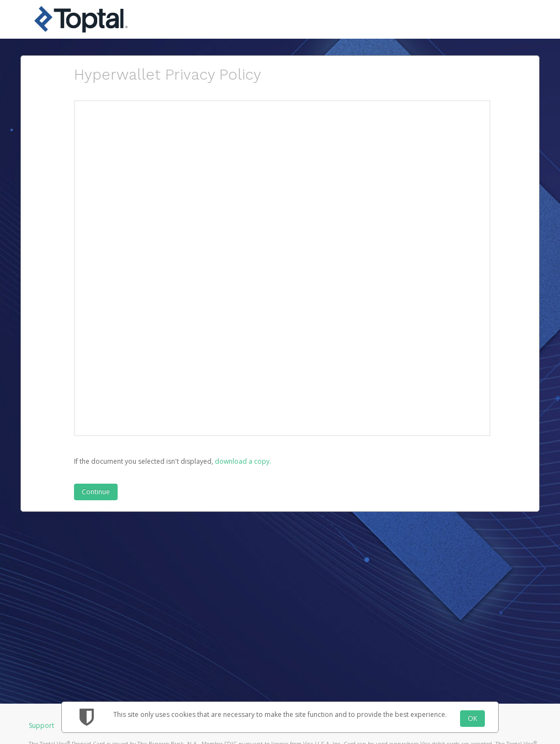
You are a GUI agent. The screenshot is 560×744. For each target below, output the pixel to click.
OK (472, 718)
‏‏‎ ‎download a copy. (242, 461)
